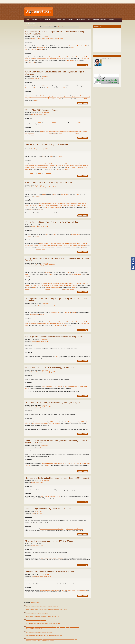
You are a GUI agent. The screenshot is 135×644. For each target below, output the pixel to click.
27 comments (45, 481)
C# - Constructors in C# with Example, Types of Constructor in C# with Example (44, 636)
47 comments (39, 511)
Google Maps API (50, 38)
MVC (89, 20)
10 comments (39, 185)
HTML (33, 78)
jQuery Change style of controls (61, 245)
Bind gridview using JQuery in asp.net (52, 386)
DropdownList (39, 372)
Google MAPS (41, 38)
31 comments (45, 113)
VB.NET (74, 167)
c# (38, 124)
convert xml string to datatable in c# (48, 166)
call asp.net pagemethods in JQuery (74, 529)
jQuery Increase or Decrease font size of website (42, 285)
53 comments (44, 445)
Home (28, 20)
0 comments (45, 37)
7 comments (44, 339)
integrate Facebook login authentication (50, 131)
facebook (47, 272)
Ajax (41, 20)
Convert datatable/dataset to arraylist (66, 204)
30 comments (45, 263)
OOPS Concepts (80, 20)
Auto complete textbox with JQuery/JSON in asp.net (46, 424)
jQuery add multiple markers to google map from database (42, 97)
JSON (61, 38)
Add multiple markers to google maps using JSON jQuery (55, 283)
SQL (64, 20)
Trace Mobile (30, 23)
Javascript (42, 149)
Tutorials (112, 20)
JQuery (71, 20)
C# (71, 167)
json (72, 274)
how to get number (50, 287)
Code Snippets (35, 149)
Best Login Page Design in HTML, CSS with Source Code (39, 632)
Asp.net (36, 114)
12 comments (45, 544)
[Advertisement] (88, 12)
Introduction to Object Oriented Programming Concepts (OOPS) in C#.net (43, 617)
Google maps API (73, 46)
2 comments (45, 77)
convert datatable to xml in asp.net (70, 164)
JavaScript (57, 20)
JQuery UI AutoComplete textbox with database (52, 529)
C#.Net (38, 187)
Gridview (48, 20)
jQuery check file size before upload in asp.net (68, 97)
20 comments (45, 370)
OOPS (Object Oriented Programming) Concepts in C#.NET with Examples (43, 623)
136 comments (46, 574)
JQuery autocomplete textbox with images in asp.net (74, 590)
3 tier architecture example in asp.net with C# (36, 620)
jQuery (83, 46)
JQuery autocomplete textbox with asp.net (53, 463)
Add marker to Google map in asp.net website (77, 57)
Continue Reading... (83, 65)
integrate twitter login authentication (69, 131)
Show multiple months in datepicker (79, 245)
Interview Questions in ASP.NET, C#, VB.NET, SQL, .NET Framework (42, 606)
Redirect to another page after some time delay (65, 285)
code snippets (80, 167)
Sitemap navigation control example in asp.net (54, 59)
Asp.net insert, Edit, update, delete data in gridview (38, 613)
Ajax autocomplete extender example (50, 590)
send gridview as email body (62, 205)
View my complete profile (110, 61)
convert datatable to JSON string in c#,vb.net (50, 164)
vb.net (41, 124)
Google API (34, 38)
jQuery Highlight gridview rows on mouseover (41, 245)
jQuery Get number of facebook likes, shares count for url (54, 243)
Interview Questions (100, 20)
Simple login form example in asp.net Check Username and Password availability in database (47, 610)
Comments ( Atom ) (35, 602)
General (38, 227)
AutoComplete (40, 447)
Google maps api (69, 60)
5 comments (45, 147)
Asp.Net (35, 20)
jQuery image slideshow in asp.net (33, 59)
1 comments (44, 225)
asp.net (27, 48)
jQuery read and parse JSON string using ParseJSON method (55, 95)
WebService (56, 265)
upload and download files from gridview (41, 167)
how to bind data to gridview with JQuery (50, 496)
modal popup (44, 247)
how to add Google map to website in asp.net (55, 57)
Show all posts (62, 27)
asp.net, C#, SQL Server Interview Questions (69, 166)
